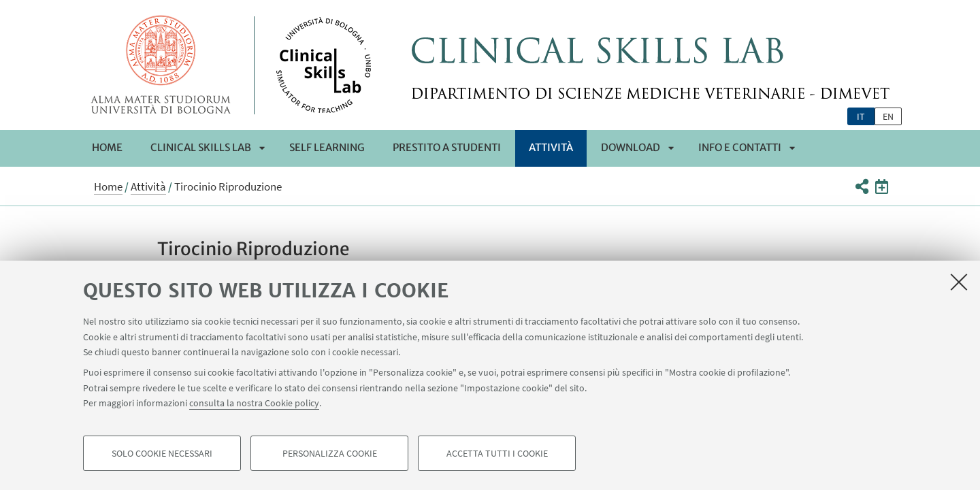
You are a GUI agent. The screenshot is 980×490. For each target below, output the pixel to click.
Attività (551, 147)
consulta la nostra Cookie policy (254, 403)
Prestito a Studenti (447, 147)
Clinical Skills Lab (201, 147)
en (888, 116)
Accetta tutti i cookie (497, 453)
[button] (861, 186)
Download (631, 147)
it (861, 116)
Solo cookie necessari (162, 453)
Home (107, 147)
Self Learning (327, 147)
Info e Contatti (740, 147)
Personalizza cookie (330, 453)
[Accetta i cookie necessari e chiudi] (959, 282)
